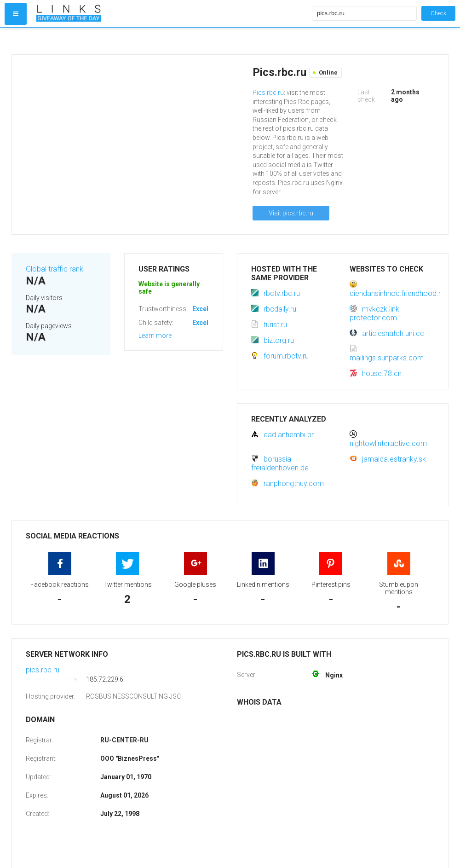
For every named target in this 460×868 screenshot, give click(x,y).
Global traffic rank (55, 269)
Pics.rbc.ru (268, 93)
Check (438, 13)
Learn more (155, 336)
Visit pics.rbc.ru (291, 213)
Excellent (206, 309)
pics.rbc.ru (43, 670)
